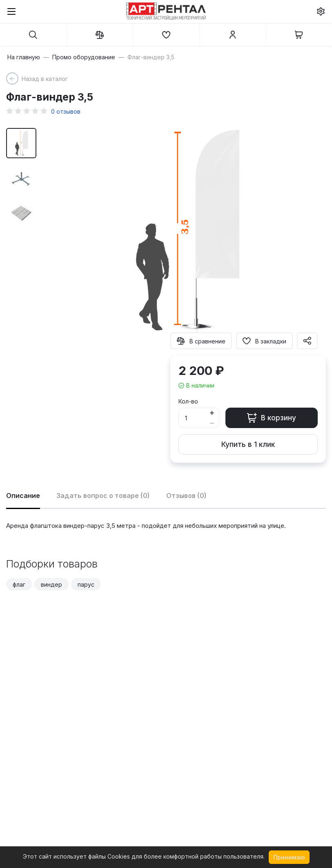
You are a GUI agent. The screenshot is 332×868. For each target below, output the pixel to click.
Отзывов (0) (186, 496)
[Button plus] (212, 413)
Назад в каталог (45, 79)
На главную (24, 57)
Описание (23, 496)
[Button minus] (212, 423)
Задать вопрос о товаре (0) (103, 496)
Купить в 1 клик (248, 444)
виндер (51, 584)
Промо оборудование (84, 57)
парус (86, 584)
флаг (19, 584)
